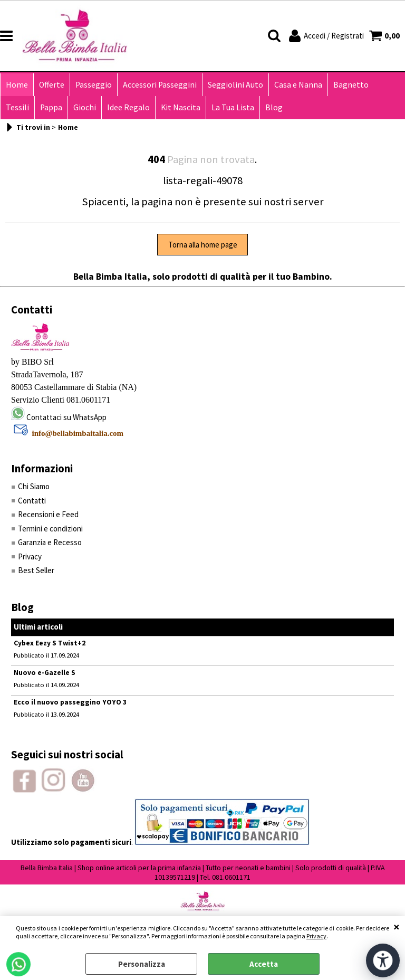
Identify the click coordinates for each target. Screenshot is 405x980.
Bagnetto (351, 85)
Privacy (316, 936)
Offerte (52, 85)
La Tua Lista (233, 107)
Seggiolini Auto (235, 85)
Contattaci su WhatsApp (66, 417)
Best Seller (36, 570)
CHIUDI (397, 927)
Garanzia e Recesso (50, 542)
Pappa (51, 107)
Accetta (264, 964)
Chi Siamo (34, 486)
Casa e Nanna (298, 85)
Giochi (85, 107)
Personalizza (142, 964)
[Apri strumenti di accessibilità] (383, 960)
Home (17, 85)
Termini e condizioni (50, 529)
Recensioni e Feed (48, 514)
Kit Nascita (181, 107)
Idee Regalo (128, 107)
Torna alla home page (203, 245)
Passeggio (94, 85)
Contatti (32, 501)
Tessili (17, 107)
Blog (274, 107)
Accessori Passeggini (160, 85)
